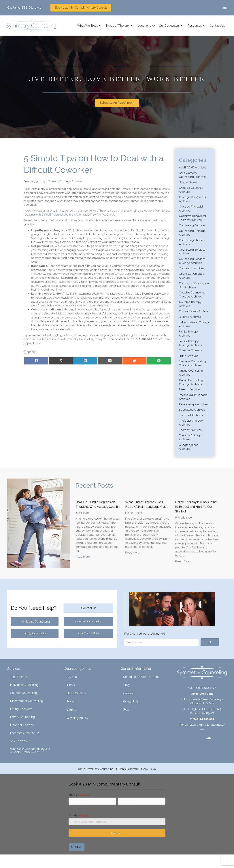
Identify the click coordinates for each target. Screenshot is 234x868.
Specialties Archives (192, 410)
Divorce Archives (190, 317)
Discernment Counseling (27, 701)
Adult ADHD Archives (193, 167)
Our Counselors (169, 26)
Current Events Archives (194, 311)
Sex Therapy (19, 741)
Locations (144, 26)
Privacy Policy (148, 769)
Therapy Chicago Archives (65, 181)
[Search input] (162, 642)
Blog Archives (188, 182)
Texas (70, 701)
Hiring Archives (188, 356)
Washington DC (77, 718)
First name (75, 808)
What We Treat (87, 26)
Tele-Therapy (19, 677)
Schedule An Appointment (141, 677)
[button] (99, 26)
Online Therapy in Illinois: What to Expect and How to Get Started (196, 507)
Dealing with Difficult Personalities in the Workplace (58, 214)
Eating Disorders (21, 709)
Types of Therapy (117, 26)
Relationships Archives (194, 404)
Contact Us (217, 26)
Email (79, 816)
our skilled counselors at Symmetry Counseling (64, 339)
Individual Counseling (24, 685)
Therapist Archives (191, 415)
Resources (194, 26)
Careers (128, 693)
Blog (126, 685)
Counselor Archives (192, 268)
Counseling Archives (192, 225)
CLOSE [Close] (77, 848)
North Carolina (76, 693)
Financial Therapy (190, 350)
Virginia (71, 710)
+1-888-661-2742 (30, 8)
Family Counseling (22, 717)
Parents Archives (190, 389)
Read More (83, 556)
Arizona (72, 677)
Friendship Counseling (25, 733)
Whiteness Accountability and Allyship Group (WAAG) (30, 751)
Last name (125, 808)
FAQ (126, 710)
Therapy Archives (190, 430)
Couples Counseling (23, 693)
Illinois (71, 685)
